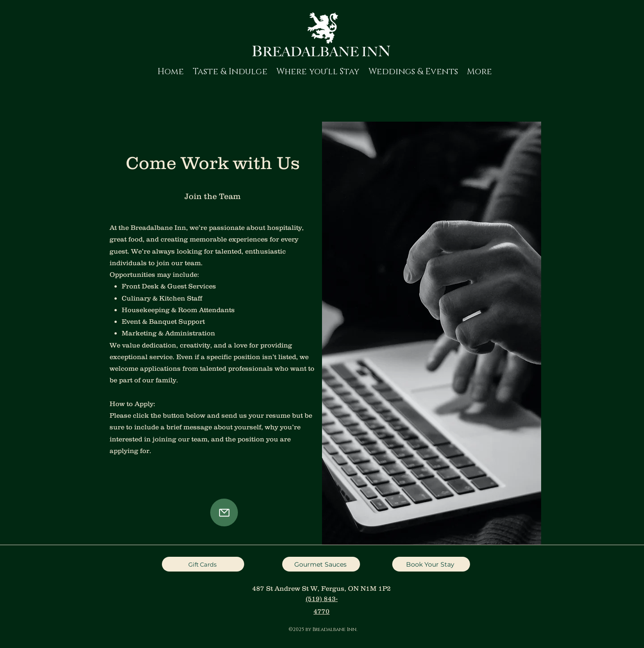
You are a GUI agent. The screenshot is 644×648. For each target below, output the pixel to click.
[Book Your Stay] (431, 564)
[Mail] (224, 512)
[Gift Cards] (203, 564)
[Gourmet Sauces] (321, 564)
